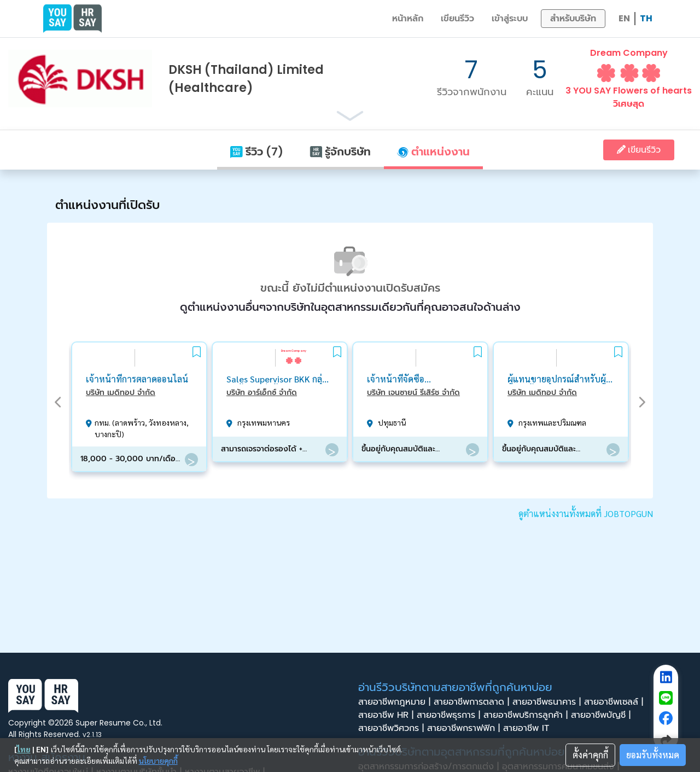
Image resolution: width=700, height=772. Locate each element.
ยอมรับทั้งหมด (653, 755)
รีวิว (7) (256, 152)
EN (624, 18)
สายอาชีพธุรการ (450, 715)
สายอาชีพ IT (529, 728)
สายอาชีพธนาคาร (548, 702)
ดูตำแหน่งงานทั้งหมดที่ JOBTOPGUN (586, 513)
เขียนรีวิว (457, 18)
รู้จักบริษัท (340, 152)
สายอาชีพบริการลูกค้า (527, 715)
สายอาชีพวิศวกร (393, 728)
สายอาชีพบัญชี (602, 715)
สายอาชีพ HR (387, 715)
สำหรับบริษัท (573, 18)
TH (646, 18)
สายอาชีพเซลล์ (615, 702)
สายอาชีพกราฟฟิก (465, 728)
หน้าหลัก (408, 18)
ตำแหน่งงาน (433, 152)
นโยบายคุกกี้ (158, 761)
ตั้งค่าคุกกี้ (590, 755)
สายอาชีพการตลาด (473, 702)
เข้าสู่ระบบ (510, 18)
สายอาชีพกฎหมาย (396, 702)
